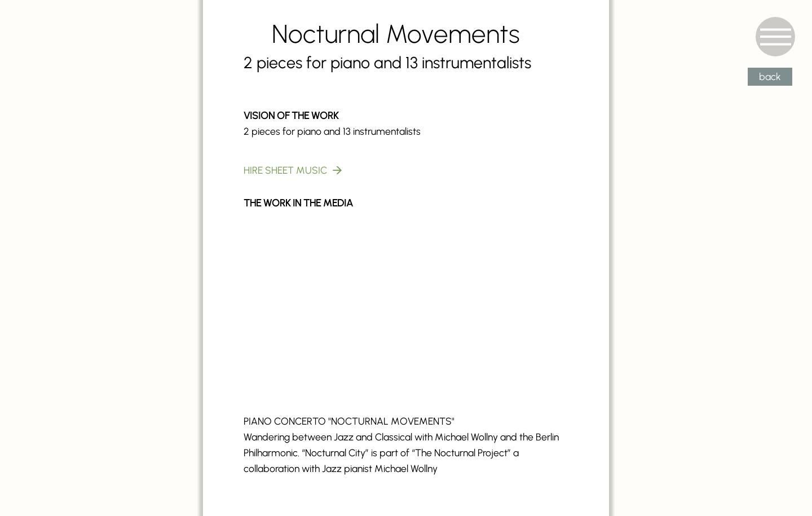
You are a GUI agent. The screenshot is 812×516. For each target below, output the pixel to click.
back (770, 76)
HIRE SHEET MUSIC (285, 170)
